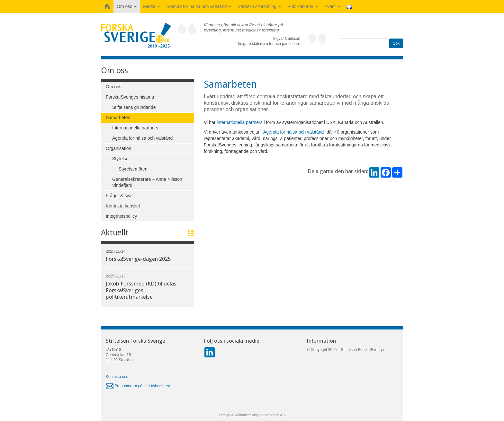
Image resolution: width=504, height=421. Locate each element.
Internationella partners (135, 128)
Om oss (127, 6)
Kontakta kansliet (123, 206)
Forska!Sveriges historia (130, 97)
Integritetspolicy (121, 216)
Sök (396, 43)
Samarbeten (118, 118)
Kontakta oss (117, 377)
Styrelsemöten (133, 169)
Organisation (118, 148)
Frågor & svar (119, 196)
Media (151, 6)
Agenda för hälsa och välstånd (199, 6)
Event (332, 6)
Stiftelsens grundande (134, 107)
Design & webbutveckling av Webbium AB (252, 415)
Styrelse (120, 159)
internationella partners (239, 122)
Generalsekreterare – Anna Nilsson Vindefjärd (147, 182)
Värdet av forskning (259, 6)
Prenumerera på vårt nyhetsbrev (138, 386)
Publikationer (303, 6)
